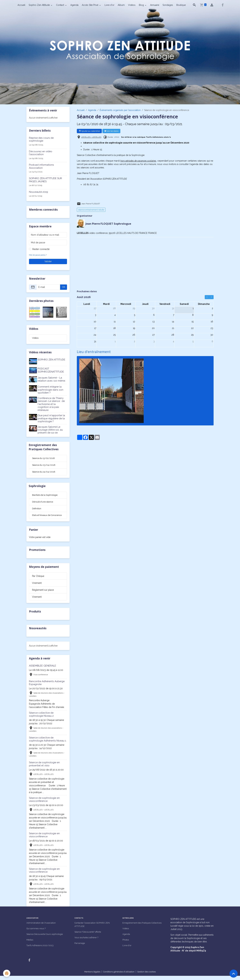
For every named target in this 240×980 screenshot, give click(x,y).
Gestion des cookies (149, 976)
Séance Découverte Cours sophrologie (47, 938)
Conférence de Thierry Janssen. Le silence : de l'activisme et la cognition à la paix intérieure (52, 403)
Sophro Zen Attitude (40, 5)
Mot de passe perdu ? (38, 255)
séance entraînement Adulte (91, 210)
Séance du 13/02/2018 (44, 457)
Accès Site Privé (90, 5)
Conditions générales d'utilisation (118, 976)
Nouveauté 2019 (38, 192)
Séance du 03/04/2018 (44, 464)
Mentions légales (89, 976)
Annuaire (155, 5)
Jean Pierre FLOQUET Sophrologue (109, 223)
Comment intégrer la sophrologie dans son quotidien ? (51, 388)
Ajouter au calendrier (89, 131)
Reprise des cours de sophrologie (41, 139)
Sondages (168, 5)
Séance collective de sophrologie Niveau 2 (41, 718)
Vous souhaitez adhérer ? (88, 942)
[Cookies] (7, 973)
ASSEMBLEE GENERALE (43, 670)
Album (121, 5)
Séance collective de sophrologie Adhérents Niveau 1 (48, 743)
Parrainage (80, 947)
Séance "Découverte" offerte (89, 936)
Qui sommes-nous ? (37, 933)
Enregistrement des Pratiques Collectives (144, 927)
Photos (126, 944)
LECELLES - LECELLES (91, 137)
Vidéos (132, 5)
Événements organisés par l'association (120, 110)
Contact (60, 5)
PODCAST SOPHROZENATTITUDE (51, 370)
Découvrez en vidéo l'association (41, 153)
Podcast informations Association (41, 166)
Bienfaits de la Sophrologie (46, 495)
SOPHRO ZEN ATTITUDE (52, 360)
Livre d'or (109, 5)
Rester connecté (41, 249)
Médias (30, 944)
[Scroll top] (234, 974)
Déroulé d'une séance (43, 502)
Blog (142, 5)
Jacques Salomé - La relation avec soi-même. (52, 378)
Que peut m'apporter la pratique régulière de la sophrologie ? (52, 417)
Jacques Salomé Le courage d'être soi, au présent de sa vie (51, 428)
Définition (37, 509)
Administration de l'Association (42, 927)
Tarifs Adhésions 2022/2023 (41, 950)
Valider (48, 261)
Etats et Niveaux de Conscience (42, 518)
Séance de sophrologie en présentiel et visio (44, 768)
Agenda (74, 5)
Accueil (21, 5)
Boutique (181, 5)
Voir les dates (111, 131)
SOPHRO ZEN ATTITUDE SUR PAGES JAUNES (46, 180)
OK (64, 287)
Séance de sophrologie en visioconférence (44, 804)
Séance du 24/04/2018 (44, 471)
